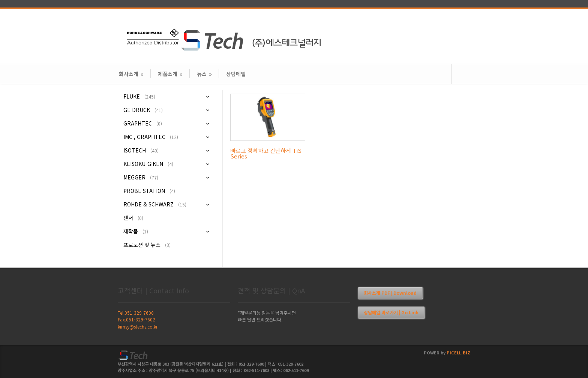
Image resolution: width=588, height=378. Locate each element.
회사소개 (131, 74)
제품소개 (170, 74)
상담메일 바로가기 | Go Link (391, 312)
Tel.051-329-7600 (136, 313)
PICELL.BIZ (458, 353)
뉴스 (204, 74)
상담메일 (236, 74)
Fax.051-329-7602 (136, 319)
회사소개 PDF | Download (390, 293)
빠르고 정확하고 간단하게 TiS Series (266, 153)
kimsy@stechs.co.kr (138, 326)
